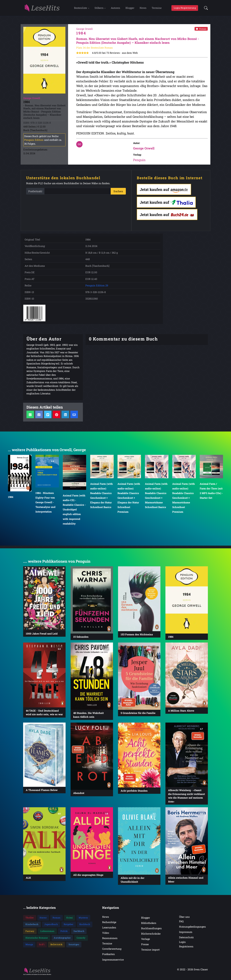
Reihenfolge (109, 924)
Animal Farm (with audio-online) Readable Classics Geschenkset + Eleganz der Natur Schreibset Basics (102, 497)
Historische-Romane (37, 940)
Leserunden (109, 929)
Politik (64, 933)
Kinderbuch (32, 926)
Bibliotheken (149, 925)
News (143, 9)
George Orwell (144, 150)
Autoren (115, 9)
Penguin (139, 162)
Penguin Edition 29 (97, 287)
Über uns (184, 919)
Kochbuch (85, 926)
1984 (11, 499)
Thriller (30, 920)
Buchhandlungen (151, 930)
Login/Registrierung (185, 9)
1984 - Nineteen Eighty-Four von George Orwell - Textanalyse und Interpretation (45, 504)
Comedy (81, 940)
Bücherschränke (151, 936)
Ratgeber (69, 926)
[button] (205, 9)
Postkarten (109, 956)
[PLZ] (78, 193)
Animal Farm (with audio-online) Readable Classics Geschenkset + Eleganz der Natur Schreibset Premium (129, 500)
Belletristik (57, 946)
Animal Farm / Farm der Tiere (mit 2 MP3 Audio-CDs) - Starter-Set (211, 493)
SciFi (42, 946)
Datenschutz (186, 939)
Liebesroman (47, 933)
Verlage (146, 941)
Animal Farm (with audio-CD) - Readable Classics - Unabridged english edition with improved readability (74, 511)
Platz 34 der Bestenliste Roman (95, 50)
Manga (29, 946)
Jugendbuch (51, 926)
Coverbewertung (112, 951)
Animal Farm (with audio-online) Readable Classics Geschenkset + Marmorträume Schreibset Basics (156, 497)
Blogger (130, 9)
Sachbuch (79, 933)
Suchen (118, 193)
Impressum (186, 934)
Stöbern (99, 9)
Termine (157, 9)
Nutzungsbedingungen (192, 929)
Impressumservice (113, 961)
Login (182, 944)
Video (106, 935)
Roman (201, 31)
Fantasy (30, 933)
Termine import (150, 952)
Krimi (70, 920)
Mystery (83, 920)
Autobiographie (62, 940)
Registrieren (186, 948)
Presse (145, 946)
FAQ (181, 923)
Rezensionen (110, 940)
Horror (43, 920)
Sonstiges (74, 946)
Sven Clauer (201, 971)
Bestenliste (81, 9)
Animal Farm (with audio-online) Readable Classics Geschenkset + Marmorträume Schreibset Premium (184, 500)
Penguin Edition (34, 142)
